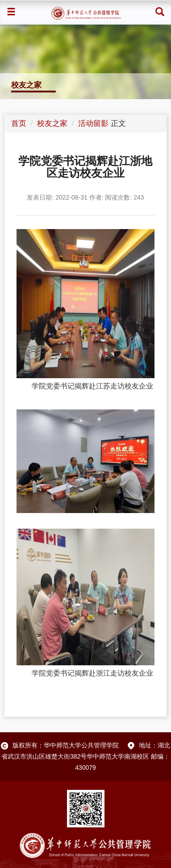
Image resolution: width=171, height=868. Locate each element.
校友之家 (52, 123)
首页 (19, 123)
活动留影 (93, 123)
